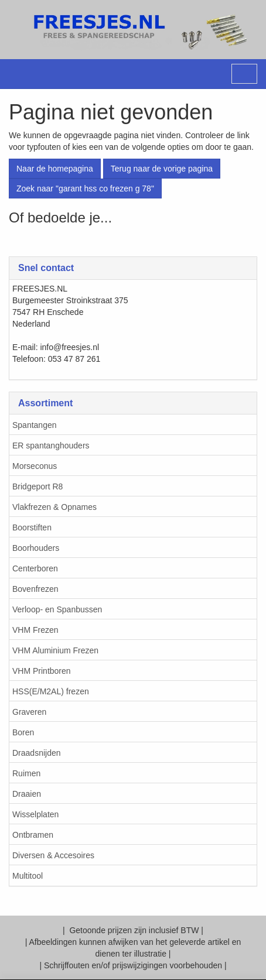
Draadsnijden (37, 753)
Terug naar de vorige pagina (162, 169)
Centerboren (35, 568)
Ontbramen (33, 835)
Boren (23, 732)
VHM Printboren (42, 671)
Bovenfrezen (35, 589)
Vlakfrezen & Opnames (54, 507)
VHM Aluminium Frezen (55, 650)
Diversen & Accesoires (53, 855)
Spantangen (35, 425)
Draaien (27, 794)
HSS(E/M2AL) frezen (51, 691)
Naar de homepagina (55, 169)
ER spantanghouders (51, 446)
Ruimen (26, 773)
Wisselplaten (35, 814)
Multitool (28, 876)
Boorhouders (36, 548)
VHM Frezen (35, 630)
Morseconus (35, 466)
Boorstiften (32, 527)
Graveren (29, 712)
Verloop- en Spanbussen (57, 609)
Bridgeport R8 (37, 486)
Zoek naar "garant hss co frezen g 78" (85, 189)
